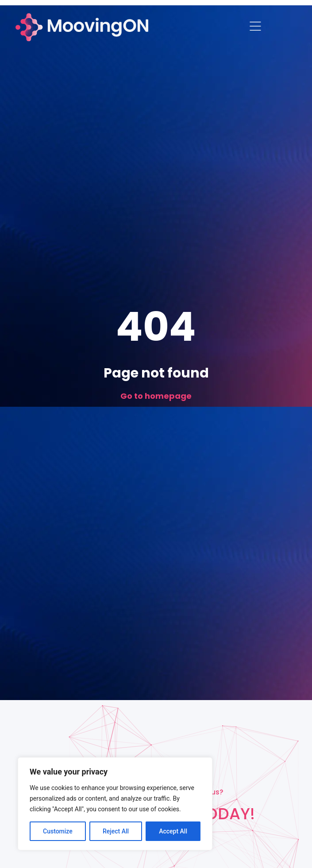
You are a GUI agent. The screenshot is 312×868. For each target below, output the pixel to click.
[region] (115, 804)
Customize (58, 831)
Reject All (116, 831)
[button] (256, 27)
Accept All (173, 831)
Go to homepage (156, 396)
